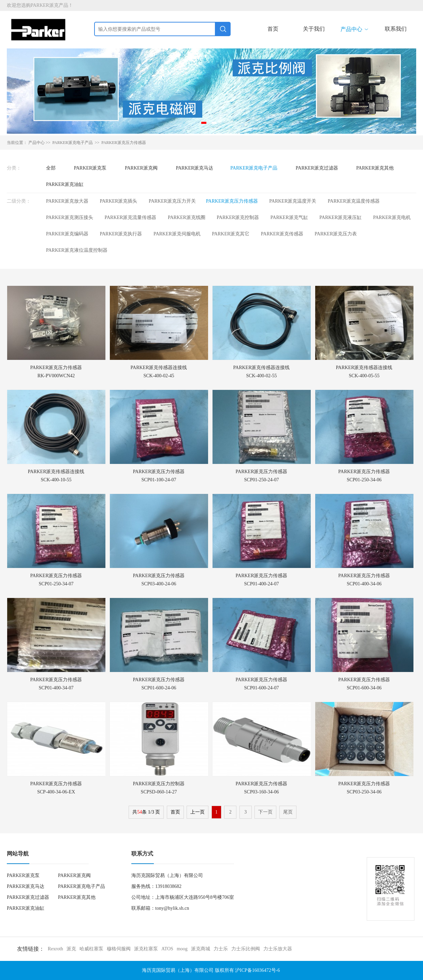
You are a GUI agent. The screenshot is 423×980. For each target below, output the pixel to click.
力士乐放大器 (278, 949)
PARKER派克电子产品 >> (77, 143)
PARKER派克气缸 (289, 217)
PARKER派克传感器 (282, 234)
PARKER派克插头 (118, 201)
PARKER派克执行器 (121, 234)
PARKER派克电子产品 (254, 168)
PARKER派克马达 (194, 168)
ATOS (167, 949)
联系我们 (396, 29)
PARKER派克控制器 (238, 217)
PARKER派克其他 (375, 168)
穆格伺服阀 (119, 949)
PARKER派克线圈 (187, 217)
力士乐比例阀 (246, 949)
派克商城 (201, 949)
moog (182, 949)
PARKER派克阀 (141, 168)
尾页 (288, 812)
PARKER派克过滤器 (317, 168)
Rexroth (55, 949)
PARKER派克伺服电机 (177, 234)
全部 (51, 168)
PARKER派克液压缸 (340, 217)
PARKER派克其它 (231, 234)
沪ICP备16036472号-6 (257, 970)
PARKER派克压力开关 (172, 201)
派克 (71, 949)
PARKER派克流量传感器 (130, 217)
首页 (273, 29)
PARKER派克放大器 (67, 201)
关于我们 (314, 29)
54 (140, 812)
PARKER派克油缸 (65, 184)
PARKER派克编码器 (67, 234)
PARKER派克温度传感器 (354, 201)
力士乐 (221, 949)
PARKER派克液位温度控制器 (77, 250)
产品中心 (355, 29)
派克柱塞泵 (146, 949)
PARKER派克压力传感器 (123, 143)
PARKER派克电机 (392, 217)
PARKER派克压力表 (336, 234)
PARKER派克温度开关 (293, 201)
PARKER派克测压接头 (70, 217)
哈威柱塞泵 (91, 949)
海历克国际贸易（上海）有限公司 (178, 970)
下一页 (265, 812)
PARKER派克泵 (90, 168)
